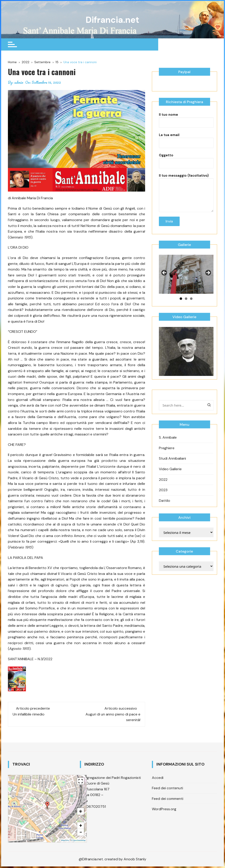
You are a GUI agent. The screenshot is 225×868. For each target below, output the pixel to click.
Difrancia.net (112, 20)
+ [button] (81, 826)
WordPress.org (164, 809)
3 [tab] (191, 305)
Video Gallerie (170, 476)
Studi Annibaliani (172, 465)
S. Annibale (168, 444)
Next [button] (208, 280)
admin (19, 83)
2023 (163, 497)
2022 (163, 486)
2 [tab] (186, 305)
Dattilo (165, 507)
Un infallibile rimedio (29, 714)
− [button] (81, 833)
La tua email (186, 146)
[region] (186, 281)
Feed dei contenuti (167, 788)
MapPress (65, 841)
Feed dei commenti (168, 799)
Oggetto (186, 166)
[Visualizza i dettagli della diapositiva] (186, 281)
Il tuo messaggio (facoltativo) (186, 192)
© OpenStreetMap (78, 841)
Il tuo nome (186, 125)
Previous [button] (165, 280)
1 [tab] (181, 305)
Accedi (158, 778)
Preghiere (167, 455)
